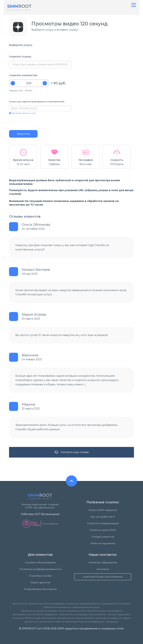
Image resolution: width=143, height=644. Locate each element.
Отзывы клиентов (103, 537)
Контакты (103, 569)
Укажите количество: (23, 75)
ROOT (19, 6)
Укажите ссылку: (20, 57)
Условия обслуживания (40, 562)
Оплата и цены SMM (103, 530)
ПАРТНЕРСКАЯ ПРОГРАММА (103, 577)
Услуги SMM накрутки (103, 510)
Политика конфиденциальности (40, 569)
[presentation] (31, 122)
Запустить (23, 134)
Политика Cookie (40, 576)
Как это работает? (103, 517)
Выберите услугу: (21, 45)
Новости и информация (103, 523)
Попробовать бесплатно (40, 589)
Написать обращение (103, 562)
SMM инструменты (103, 543)
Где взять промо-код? (23, 113)
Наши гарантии (40, 582)
